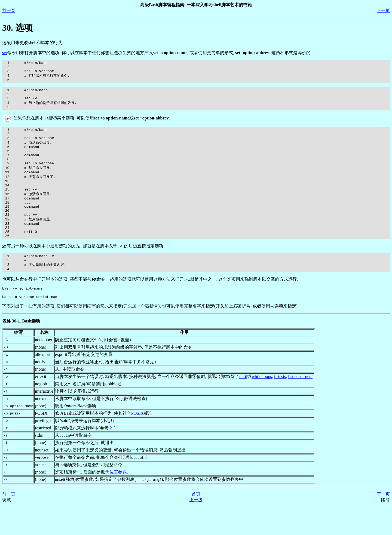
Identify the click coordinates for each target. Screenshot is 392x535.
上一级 (196, 530)
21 (111, 458)
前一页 (9, 10)
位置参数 (118, 502)
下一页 (383, 10)
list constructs (300, 406)
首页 (196, 524)
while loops (262, 406)
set (5, 53)
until (243, 406)
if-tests (280, 406)
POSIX (137, 443)
